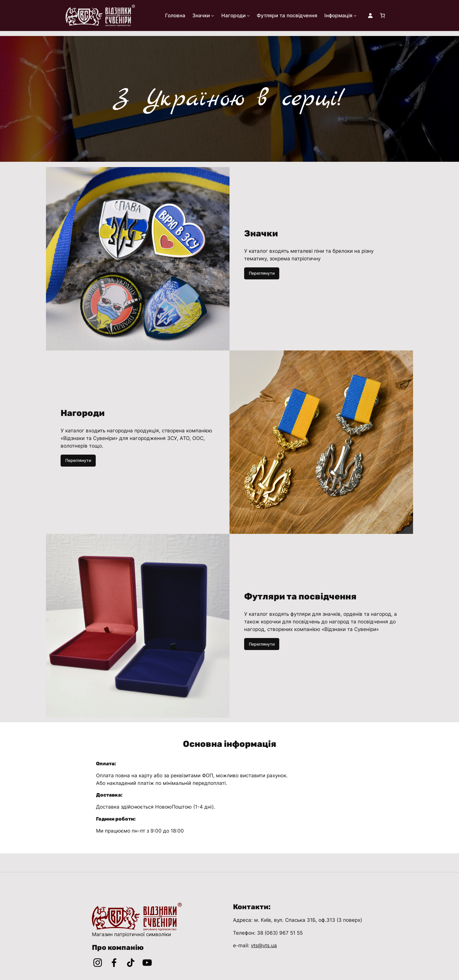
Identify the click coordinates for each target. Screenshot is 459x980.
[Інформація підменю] (355, 16)
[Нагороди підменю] (248, 16)
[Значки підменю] (213, 16)
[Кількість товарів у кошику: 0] (383, 16)
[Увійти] (370, 16)
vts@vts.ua (264, 945)
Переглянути (262, 273)
